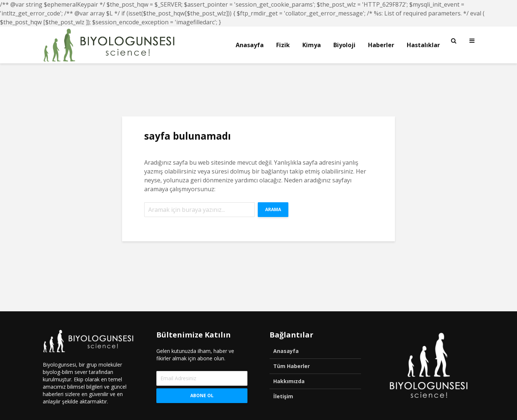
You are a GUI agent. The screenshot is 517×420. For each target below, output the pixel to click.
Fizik (283, 45)
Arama (273, 209)
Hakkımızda (289, 381)
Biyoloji (344, 45)
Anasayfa (250, 45)
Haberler (381, 45)
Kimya (312, 45)
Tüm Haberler (292, 366)
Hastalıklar (423, 45)
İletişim (283, 396)
